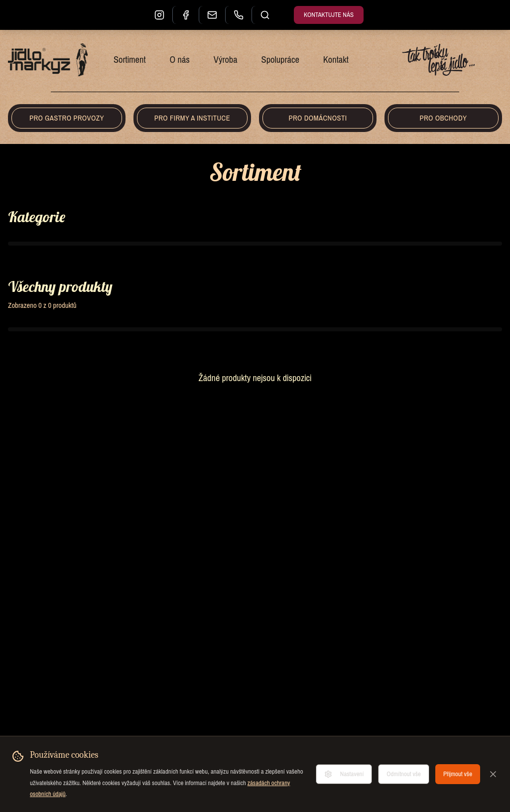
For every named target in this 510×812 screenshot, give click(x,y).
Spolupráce (280, 60)
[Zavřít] (493, 774)
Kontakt (336, 60)
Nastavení (344, 774)
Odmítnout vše (404, 774)
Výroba (226, 60)
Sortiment (130, 60)
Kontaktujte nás (329, 15)
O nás (180, 60)
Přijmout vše (458, 774)
